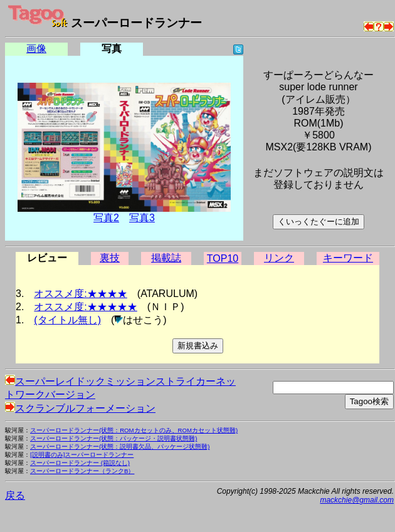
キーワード (348, 258)
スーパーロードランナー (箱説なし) (80, 463)
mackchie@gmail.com (357, 500)
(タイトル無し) (67, 320)
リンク (279, 258)
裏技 (110, 258)
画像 (36, 49)
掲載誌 (166, 258)
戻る (15, 495)
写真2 (106, 218)
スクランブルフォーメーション (80, 408)
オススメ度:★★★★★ (85, 307)
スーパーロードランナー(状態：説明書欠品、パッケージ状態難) (120, 446)
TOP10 (223, 258)
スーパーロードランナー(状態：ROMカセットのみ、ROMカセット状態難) (134, 430)
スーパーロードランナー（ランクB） (82, 471)
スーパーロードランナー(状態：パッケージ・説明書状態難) (113, 438)
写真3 (142, 218)
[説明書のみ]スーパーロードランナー (82, 455)
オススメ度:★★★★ (80, 294)
